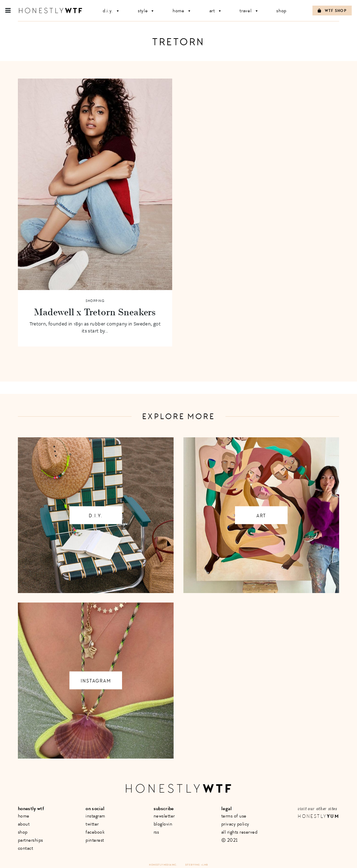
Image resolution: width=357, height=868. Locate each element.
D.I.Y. (112, 11)
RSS (156, 832)
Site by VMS (193, 865)
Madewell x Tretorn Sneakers (95, 312)
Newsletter (164, 816)
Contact (26, 848)
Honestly (318, 816)
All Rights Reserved (240, 832)
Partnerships (31, 840)
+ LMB (204, 865)
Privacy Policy (235, 824)
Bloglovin (163, 824)
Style (146, 11)
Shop (281, 11)
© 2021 (230, 840)
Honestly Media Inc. (163, 865)
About (24, 824)
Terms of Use (234, 816)
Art (216, 11)
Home (182, 11)
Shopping (95, 301)
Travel (249, 11)
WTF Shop (332, 11)
